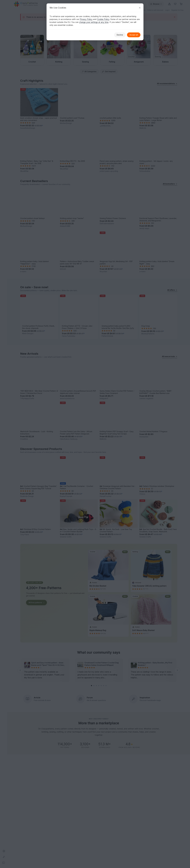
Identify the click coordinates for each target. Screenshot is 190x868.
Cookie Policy (103, 19)
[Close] (140, 8)
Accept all (134, 35)
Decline (120, 35)
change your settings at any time (94, 22)
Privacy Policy (86, 19)
